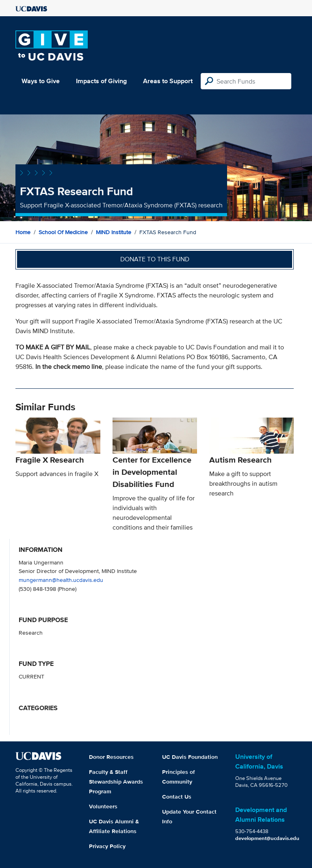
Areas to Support (168, 81)
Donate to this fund (155, 259)
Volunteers (103, 806)
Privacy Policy (107, 846)
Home (23, 232)
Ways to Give (41, 81)
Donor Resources (111, 757)
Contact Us (177, 797)
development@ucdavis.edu (267, 838)
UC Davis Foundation (190, 757)
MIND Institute (114, 232)
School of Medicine (63, 232)
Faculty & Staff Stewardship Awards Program (116, 782)
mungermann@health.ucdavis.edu (61, 580)
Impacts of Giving (101, 81)
